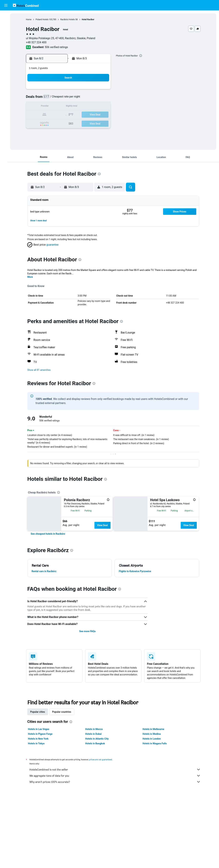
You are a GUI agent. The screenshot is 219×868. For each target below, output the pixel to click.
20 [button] (87, 115)
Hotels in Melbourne (156, 729)
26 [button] (79, 123)
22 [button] (104, 115)
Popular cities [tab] (40, 712)
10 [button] (63, 107)
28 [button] (96, 123)
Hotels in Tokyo (39, 743)
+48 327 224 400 (38, 42)
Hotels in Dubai (96, 734)
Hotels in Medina (154, 734)
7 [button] (96, 98)
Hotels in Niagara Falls (157, 743)
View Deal (105, 525)
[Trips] (6, 54)
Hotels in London (154, 739)
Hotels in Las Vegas (41, 729)
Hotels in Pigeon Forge (43, 734)
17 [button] (63, 115)
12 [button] (79, 107)
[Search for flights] (6, 16)
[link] (50, 534)
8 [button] (104, 98)
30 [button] (55, 131)
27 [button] (87, 123)
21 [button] (96, 115)
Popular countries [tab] (64, 712)
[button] (6, 5)
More (32, 277)
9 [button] (54, 107)
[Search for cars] (6, 30)
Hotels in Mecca (96, 729)
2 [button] (54, 98)
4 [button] (71, 98)
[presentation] (143, 56)
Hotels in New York (40, 739)
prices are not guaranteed (103, 759)
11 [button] (71, 107)
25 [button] (71, 123)
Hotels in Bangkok (97, 743)
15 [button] (104, 107)
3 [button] (63, 98)
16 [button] (55, 115)
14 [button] (96, 107)
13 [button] (87, 107)
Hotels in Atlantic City (99, 739)
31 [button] (63, 131)
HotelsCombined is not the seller (117, 769)
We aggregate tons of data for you (117, 776)
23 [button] (55, 123)
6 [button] (87, 98)
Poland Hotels (44, 19)
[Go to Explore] (6, 44)
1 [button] (104, 90)
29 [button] (104, 123)
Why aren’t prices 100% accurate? (117, 782)
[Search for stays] (6, 23)
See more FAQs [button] (90, 631)
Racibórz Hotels (70, 19)
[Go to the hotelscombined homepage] (26, 5)
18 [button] (71, 115)
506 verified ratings (59, 47)
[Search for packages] (6, 37)
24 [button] (63, 123)
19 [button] (79, 115)
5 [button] (79, 98)
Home (31, 19)
